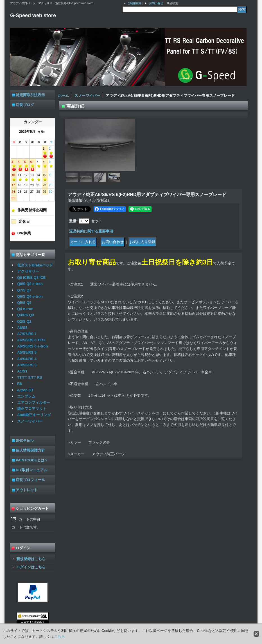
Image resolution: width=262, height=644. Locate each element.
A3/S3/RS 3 (27, 365)
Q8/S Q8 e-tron (30, 284)
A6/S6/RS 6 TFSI (31, 340)
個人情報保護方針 (30, 450)
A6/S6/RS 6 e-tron (32, 346)
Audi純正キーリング (34, 415)
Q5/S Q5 (24, 303)
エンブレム (26, 396)
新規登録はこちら (31, 559)
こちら (59, 637)
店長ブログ (25, 105)
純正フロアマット (32, 409)
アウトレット (27, 490)
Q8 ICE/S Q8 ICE (31, 278)
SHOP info (25, 440)
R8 (20, 384)
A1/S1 (22, 371)
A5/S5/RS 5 (27, 352)
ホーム (63, 96)
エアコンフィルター (34, 402)
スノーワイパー (30, 421)
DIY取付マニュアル (32, 470)
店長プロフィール (30, 480)
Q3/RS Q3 (26, 315)
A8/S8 (22, 328)
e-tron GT (25, 390)
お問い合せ (156, 3)
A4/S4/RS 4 (27, 359)
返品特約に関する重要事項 (91, 231)
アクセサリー (28, 271)
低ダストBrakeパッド (35, 265)
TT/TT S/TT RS (30, 377)
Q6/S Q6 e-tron (30, 296)
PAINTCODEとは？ (32, 460)
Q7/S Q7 (24, 290)
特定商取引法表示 (30, 95)
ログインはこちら (31, 567)
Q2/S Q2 (24, 321)
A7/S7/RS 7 (27, 334)
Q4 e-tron (25, 309)
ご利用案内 (134, 3)
